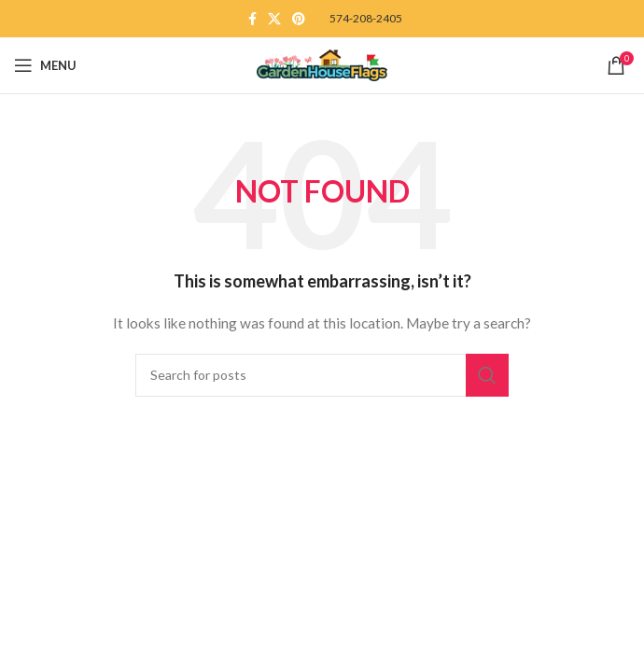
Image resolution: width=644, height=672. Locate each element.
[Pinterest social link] (299, 19)
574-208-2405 (366, 18)
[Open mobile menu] (45, 65)
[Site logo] (322, 64)
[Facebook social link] (252, 19)
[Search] (322, 375)
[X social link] (274, 19)
